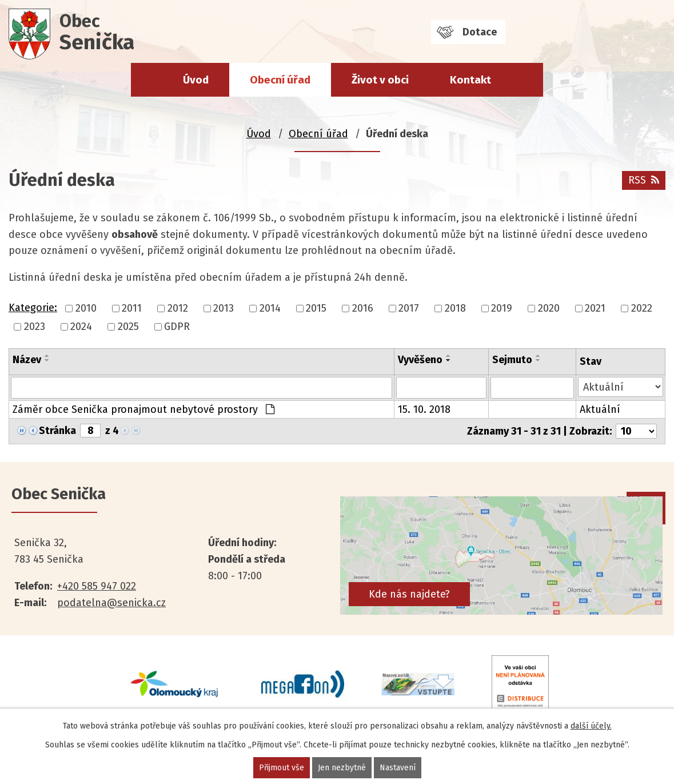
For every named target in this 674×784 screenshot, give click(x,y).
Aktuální (600, 409)
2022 (642, 308)
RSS (644, 180)
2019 (502, 308)
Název (27, 360)
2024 (81, 327)
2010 (86, 308)
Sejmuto (512, 360)
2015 (316, 308)
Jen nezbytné (342, 768)
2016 (363, 308)
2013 (224, 308)
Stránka (57, 431)
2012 (178, 308)
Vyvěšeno (420, 360)
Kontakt (470, 80)
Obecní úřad (280, 80)
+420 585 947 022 (97, 586)
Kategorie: (33, 308)
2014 (270, 308)
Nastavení (398, 768)
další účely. (591, 726)
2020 (549, 308)
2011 (132, 308)
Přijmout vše (282, 768)
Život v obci (380, 80)
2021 (595, 308)
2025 (128, 327)
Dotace (480, 32)
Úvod (196, 80)
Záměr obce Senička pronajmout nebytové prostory (143, 409)
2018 (455, 308)
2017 (409, 308)
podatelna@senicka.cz (111, 603)
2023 (35, 327)
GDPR (177, 327)
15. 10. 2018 (424, 409)
